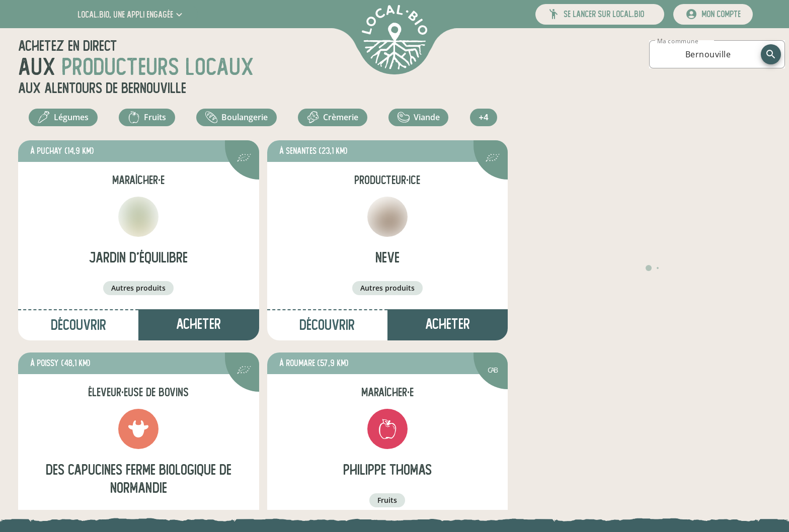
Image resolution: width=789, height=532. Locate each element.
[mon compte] (713, 14)
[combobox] (708, 54)
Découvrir (78, 330)
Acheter (199, 329)
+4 (485, 120)
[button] (131, 14)
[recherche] (771, 54)
